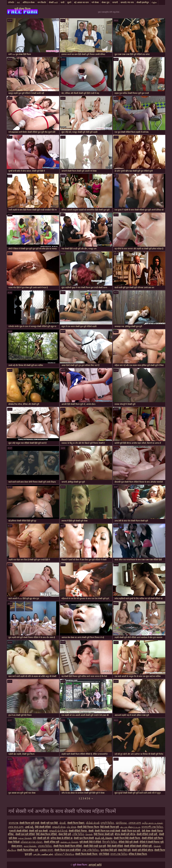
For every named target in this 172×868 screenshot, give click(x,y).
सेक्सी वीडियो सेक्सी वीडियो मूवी (138, 846)
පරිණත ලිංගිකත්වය (64, 854)
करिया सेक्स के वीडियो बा (62, 838)
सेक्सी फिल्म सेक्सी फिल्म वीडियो (68, 846)
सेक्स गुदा (105, 2)
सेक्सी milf (53, 2)
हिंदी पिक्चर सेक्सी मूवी (104, 834)
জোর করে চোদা (16, 827)
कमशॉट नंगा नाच (127, 2)
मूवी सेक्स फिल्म (23, 9)
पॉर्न (34, 838)
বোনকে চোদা (135, 823)
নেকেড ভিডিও (45, 846)
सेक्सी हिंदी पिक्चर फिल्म (88, 827)
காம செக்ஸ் (30, 846)
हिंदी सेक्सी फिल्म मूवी (110, 827)
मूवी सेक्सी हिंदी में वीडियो (90, 842)
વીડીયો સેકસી (93, 823)
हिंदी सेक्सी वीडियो (43, 827)
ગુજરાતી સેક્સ (59, 827)
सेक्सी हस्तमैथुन (143, 2)
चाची (62, 2)
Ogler (154, 2)
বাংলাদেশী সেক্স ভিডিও (152, 827)
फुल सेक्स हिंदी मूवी (109, 850)
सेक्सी (91, 831)
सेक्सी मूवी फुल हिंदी (49, 823)
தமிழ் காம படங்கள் (152, 823)
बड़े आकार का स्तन (81, 2)
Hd (18, 2)
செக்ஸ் (89, 834)
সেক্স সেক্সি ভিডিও (91, 850)
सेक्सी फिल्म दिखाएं (76, 823)
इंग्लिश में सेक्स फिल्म (138, 854)
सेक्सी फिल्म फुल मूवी (131, 831)
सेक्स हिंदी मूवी (65, 834)
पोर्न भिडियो (104, 854)
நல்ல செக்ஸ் (25, 838)
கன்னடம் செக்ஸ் (69, 842)
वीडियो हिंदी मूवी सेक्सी (128, 842)
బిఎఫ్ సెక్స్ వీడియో (104, 838)
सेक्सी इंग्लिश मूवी (52, 842)
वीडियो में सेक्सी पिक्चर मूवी (152, 842)
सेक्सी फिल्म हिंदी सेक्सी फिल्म (127, 838)
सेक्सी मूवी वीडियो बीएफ (143, 850)
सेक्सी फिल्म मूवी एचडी (29, 823)
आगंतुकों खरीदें (95, 865)
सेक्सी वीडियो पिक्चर (78, 831)
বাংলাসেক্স (14, 823)
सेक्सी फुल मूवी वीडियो (25, 834)
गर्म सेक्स (95, 2)
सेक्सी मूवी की (43, 838)
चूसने (69, 2)
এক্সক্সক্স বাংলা (47, 850)
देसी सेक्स (146, 831)
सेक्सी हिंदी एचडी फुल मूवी (95, 846)
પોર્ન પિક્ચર (122, 823)
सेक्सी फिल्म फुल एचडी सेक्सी (107, 831)
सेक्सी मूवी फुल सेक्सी (38, 831)
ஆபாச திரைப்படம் (130, 827)
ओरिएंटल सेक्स (29, 2)
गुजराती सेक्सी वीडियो (18, 831)
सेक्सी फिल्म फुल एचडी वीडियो (68, 850)
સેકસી (63, 823)
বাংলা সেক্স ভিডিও (119, 854)
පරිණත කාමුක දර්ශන (32, 842)
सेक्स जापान (17, 846)
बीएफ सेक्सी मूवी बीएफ (125, 834)
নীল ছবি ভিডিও (110, 842)
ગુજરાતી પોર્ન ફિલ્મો (58, 831)
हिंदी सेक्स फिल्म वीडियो (47, 834)
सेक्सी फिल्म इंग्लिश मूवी (28, 850)
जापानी (115, 2)
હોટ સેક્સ (71, 827)
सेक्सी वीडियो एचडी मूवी (147, 834)
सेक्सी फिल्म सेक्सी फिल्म (87, 854)
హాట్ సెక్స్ (30, 827)
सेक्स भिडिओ (14, 842)
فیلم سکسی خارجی (43, 854)
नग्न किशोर (42, 2)
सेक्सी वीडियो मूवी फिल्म (152, 838)
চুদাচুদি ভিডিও (108, 823)
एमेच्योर (11, 2)
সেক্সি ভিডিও (78, 834)
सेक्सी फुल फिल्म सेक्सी (84, 838)
